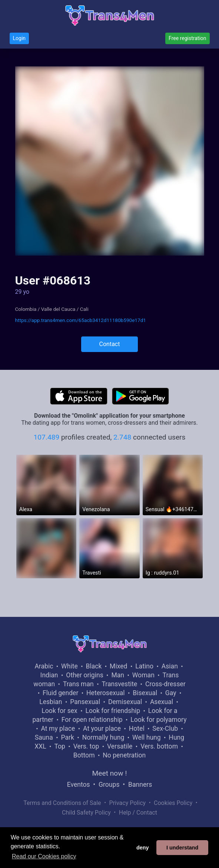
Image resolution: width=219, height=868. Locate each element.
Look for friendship (113, 711)
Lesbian (51, 702)
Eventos (79, 785)
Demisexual (125, 702)
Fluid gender (60, 693)
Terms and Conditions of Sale (62, 803)
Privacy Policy (128, 803)
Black (94, 666)
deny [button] (143, 848)
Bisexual (145, 693)
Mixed (118, 666)
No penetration (124, 755)
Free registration (187, 38)
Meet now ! (110, 773)
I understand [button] (182, 848)
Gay (171, 693)
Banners (140, 785)
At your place (102, 729)
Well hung (147, 737)
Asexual (162, 702)
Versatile (120, 746)
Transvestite (119, 684)
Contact (110, 344)
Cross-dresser (165, 684)
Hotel (137, 729)
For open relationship (92, 720)
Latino (144, 666)
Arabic (44, 666)
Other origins (84, 675)
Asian (170, 666)
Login (19, 38)
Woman (143, 675)
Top (60, 746)
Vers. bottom (159, 746)
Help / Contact (138, 813)
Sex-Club (165, 729)
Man (118, 675)
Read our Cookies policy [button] (44, 856)
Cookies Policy (173, 803)
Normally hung (103, 737)
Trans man (78, 684)
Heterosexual (105, 693)
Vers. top (86, 746)
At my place (58, 729)
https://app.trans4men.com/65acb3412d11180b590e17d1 (81, 320)
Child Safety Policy (86, 813)
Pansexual (85, 702)
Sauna (44, 737)
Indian (49, 675)
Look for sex (59, 711)
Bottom (84, 755)
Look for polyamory (158, 720)
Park (67, 737)
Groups (109, 785)
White (69, 666)
